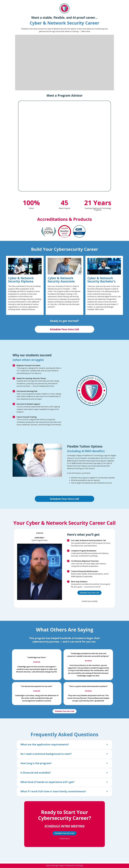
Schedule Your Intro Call (64, 329)
